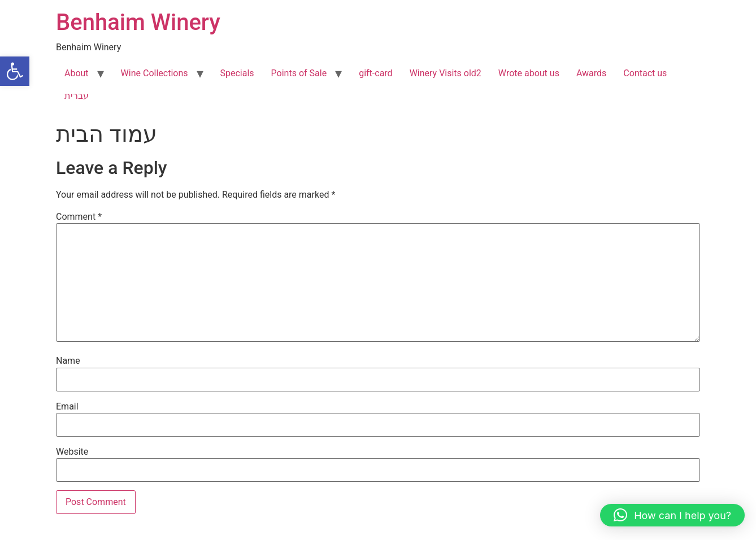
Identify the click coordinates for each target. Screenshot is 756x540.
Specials (237, 73)
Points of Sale (299, 73)
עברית (77, 96)
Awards (591, 73)
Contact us (645, 73)
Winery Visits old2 (446, 73)
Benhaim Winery (138, 22)
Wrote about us (529, 73)
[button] (15, 71)
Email (67, 407)
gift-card (375, 73)
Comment (79, 217)
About (77, 73)
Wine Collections (155, 73)
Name (68, 361)
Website (72, 452)
